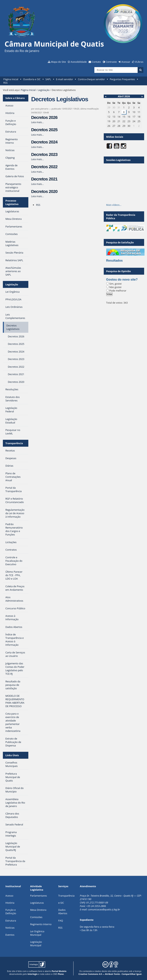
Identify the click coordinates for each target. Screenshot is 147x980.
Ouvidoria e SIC (32, 79)
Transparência (14, 443)
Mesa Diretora (38, 910)
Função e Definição (11, 912)
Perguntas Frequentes (122, 79)
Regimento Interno (41, 924)
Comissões (36, 917)
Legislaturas (37, 903)
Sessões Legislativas (118, 160)
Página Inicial (11, 79)
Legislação (44, 90)
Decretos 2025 (44, 130)
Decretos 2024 (44, 142)
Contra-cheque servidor (91, 79)
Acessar (126, 62)
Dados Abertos (63, 912)
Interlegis (33, 974)
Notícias (10, 928)
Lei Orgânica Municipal (37, 933)
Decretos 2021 (44, 179)
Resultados (114, 261)
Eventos (10, 935)
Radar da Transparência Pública (121, 217)
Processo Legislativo (12, 202)
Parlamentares (38, 896)
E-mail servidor (65, 79)
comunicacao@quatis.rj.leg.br (104, 909)
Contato (96, 62)
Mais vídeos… (114, 205)
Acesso (9, 896)
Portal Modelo (59, 971)
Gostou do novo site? (122, 280)
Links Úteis (12, 755)
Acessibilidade (79, 62)
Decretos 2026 (44, 117)
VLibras (139, 62)
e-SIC (61, 903)
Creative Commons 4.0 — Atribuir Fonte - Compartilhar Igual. (110, 974)
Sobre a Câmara (15, 98)
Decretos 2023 (44, 154)
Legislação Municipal (36, 944)
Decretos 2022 (44, 167)
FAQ (61, 921)
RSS (6, 83)
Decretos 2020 (44, 191)
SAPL (48, 79)
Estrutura (11, 921)
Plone (61, 974)
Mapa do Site (58, 62)
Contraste (111, 62)
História (10, 903)
